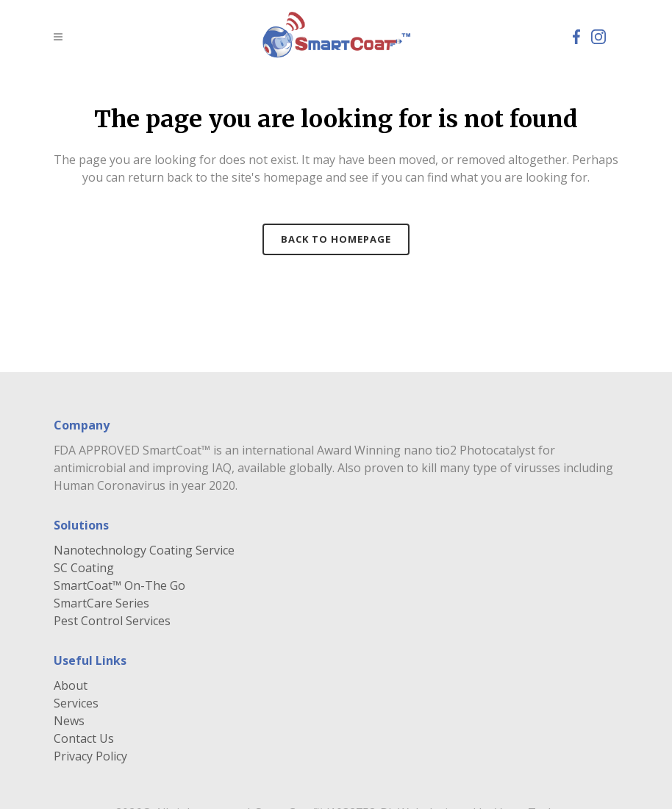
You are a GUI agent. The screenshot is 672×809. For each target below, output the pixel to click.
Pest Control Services (112, 621)
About (71, 685)
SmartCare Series (101, 603)
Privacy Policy (90, 756)
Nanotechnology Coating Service (144, 550)
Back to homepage (336, 239)
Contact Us (84, 738)
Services (76, 703)
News (69, 721)
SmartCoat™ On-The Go (119, 585)
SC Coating (84, 568)
